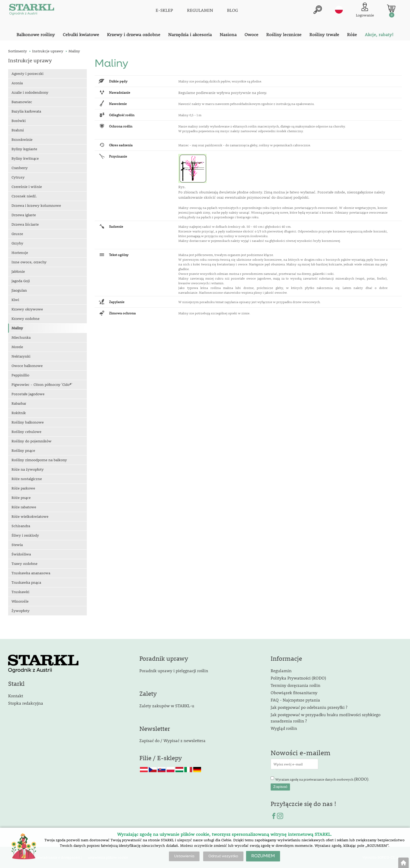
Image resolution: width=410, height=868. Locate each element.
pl (339, 10)
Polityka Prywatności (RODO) (298, 678)
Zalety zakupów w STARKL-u (167, 706)
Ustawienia (184, 856)
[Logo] (32, 10)
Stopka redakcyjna (26, 703)
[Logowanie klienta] (365, 10)
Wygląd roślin (284, 728)
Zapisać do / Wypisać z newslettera (172, 740)
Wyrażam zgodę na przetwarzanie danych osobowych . (322, 779)
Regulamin (281, 671)
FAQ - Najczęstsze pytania (295, 700)
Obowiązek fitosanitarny (294, 692)
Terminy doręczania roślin (295, 685)
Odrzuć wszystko (223, 856)
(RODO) (361, 779)
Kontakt (16, 696)
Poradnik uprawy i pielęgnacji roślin (174, 671)
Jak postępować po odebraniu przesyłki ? (309, 707)
